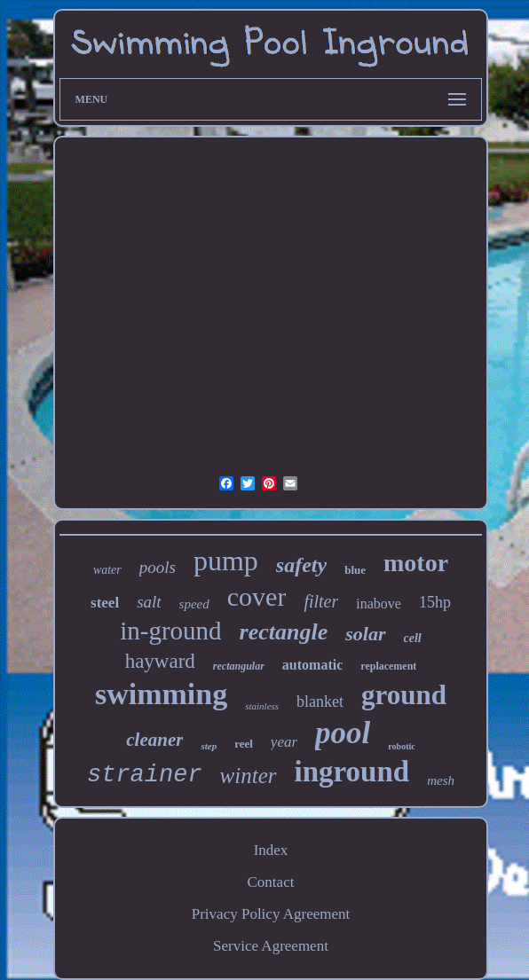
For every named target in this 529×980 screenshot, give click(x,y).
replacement (388, 666)
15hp (435, 602)
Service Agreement (271, 946)
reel (244, 744)
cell (413, 638)
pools (158, 567)
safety (301, 565)
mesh (441, 780)
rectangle (284, 632)
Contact (271, 882)
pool (343, 733)
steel (105, 603)
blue (355, 570)
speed (194, 604)
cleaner (154, 740)
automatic (312, 665)
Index (271, 850)
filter (321, 601)
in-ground (170, 631)
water (107, 570)
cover (257, 596)
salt (149, 602)
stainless (262, 706)
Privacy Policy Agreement (271, 914)
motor (416, 563)
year (284, 742)
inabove (379, 604)
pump (226, 561)
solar (365, 634)
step (209, 746)
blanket (320, 702)
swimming (161, 694)
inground (352, 772)
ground (404, 695)
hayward (160, 661)
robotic (401, 746)
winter (249, 776)
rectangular (239, 666)
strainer (145, 775)
